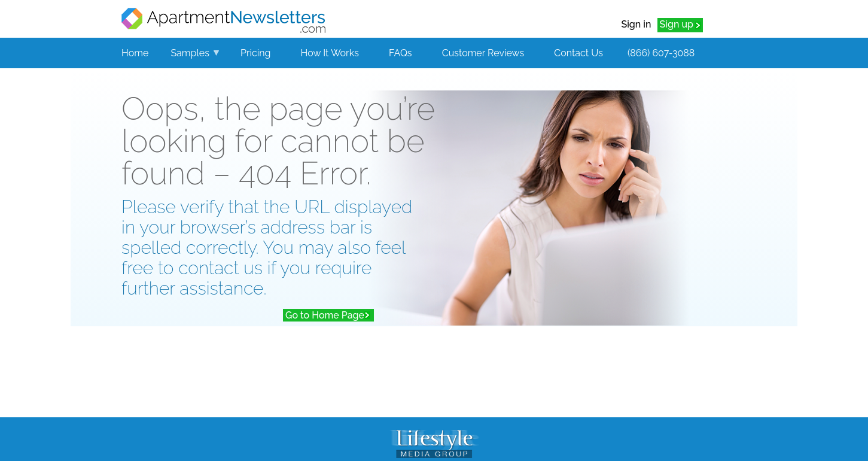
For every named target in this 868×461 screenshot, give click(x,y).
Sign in (636, 24)
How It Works (330, 53)
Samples (190, 53)
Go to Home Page (325, 315)
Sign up (677, 24)
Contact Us (578, 53)
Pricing (256, 53)
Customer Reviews (483, 53)
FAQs (401, 53)
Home (135, 53)
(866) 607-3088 (661, 53)
